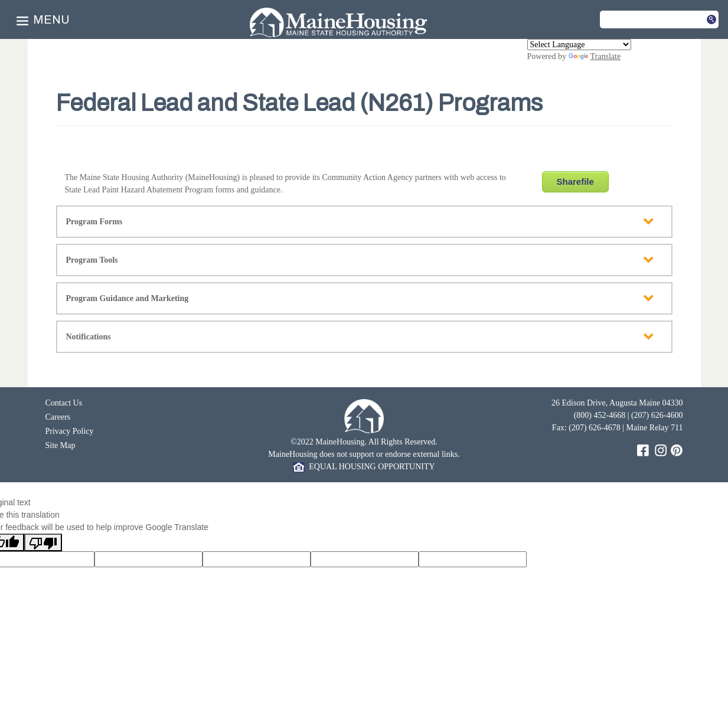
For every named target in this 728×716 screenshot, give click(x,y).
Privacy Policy (70, 431)
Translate (595, 56)
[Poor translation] (43, 542)
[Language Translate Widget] (579, 45)
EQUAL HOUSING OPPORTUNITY (364, 467)
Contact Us (64, 403)
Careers (58, 417)
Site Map (61, 445)
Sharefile (575, 182)
